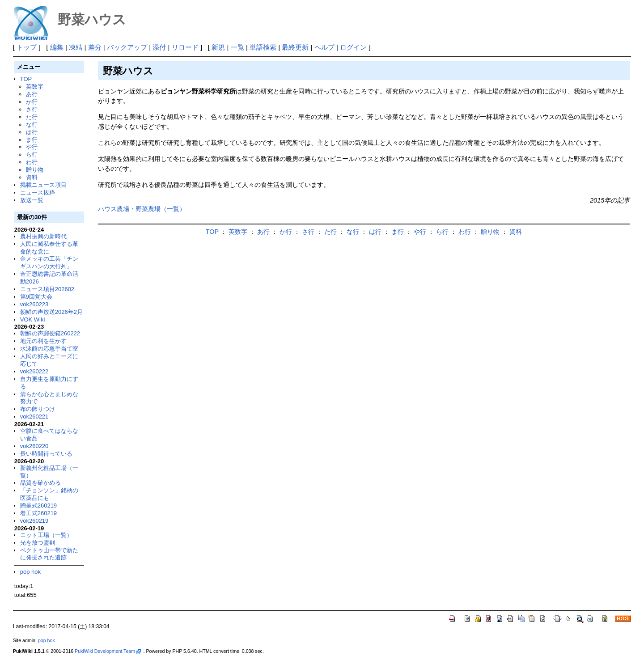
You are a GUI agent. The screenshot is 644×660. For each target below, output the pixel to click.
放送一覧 (32, 200)
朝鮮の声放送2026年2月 (51, 312)
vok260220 (34, 446)
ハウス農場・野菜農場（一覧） (142, 209)
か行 (32, 102)
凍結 (76, 47)
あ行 (32, 94)
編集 (57, 47)
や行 (32, 147)
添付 (159, 47)
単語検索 (263, 47)
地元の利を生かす (43, 341)
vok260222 (34, 371)
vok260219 (34, 521)
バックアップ (127, 47)
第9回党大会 (36, 297)
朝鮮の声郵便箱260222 (50, 333)
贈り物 (35, 170)
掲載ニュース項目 (43, 185)
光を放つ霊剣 (38, 543)
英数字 (35, 87)
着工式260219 (38, 513)
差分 (95, 47)
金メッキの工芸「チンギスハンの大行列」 (49, 262)
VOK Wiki (33, 319)
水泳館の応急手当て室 (49, 349)
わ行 (32, 162)
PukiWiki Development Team (108, 651)
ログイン (353, 47)
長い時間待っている (46, 454)
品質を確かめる (40, 483)
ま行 (32, 140)
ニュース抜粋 (38, 192)
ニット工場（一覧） (46, 535)
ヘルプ (324, 47)
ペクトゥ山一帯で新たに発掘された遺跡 (49, 554)
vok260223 (34, 304)
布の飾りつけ (38, 409)
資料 (32, 177)
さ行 (32, 109)
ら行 (32, 154)
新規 (218, 47)
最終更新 (295, 47)
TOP (26, 79)
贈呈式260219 (38, 506)
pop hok (30, 572)
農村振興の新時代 (43, 236)
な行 (32, 125)
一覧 (237, 47)
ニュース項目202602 (47, 289)
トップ (27, 47)
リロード (185, 47)
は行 (32, 132)
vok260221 (34, 417)
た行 (32, 117)
